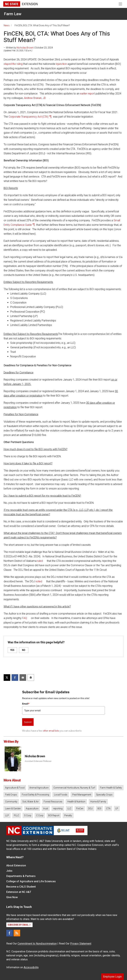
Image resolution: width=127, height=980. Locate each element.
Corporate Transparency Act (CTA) (29, 117)
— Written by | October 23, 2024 (28, 48)
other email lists (51, 731)
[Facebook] (10, 933)
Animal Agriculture (39, 788)
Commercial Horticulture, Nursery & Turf (74, 788)
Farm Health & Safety (111, 788)
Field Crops (11, 795)
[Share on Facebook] (15, 678)
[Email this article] (23, 678)
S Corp (28, 815)
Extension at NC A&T (19, 892)
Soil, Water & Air (31, 802)
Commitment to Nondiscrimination (37, 944)
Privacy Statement (81, 944)
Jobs (9, 871)
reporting (58, 809)
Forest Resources (53, 802)
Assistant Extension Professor (38, 761)
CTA (108, 809)
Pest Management (82, 795)
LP (117, 809)
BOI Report (54, 815)
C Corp (40, 815)
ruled (40, 561)
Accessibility (31, 967)
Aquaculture (32, 809)
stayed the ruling (13, 64)
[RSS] (17, 933)
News (7, 25)
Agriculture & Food (15, 788)
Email (26, 704)
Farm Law (13, 14)
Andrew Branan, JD (35, 98)
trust (46, 809)
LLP (7, 815)
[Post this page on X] (7, 678)
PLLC (17, 815)
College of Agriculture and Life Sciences (31, 881)
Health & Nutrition (76, 802)
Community (11, 802)
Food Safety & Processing (35, 795)
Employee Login (112, 977)
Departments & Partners (21, 876)
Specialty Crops (104, 795)
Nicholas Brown (25, 48)
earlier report (87, 94)
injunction (61, 64)
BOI (99, 809)
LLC (69, 809)
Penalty (68, 815)
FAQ (25, 618)
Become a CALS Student (21, 887)
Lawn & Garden (13, 809)
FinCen (80, 809)
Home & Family (98, 802)
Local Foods (61, 795)
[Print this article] (31, 678)
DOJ (90, 809)
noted (39, 581)
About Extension (16, 865)
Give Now (12, 897)
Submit (28, 722)
